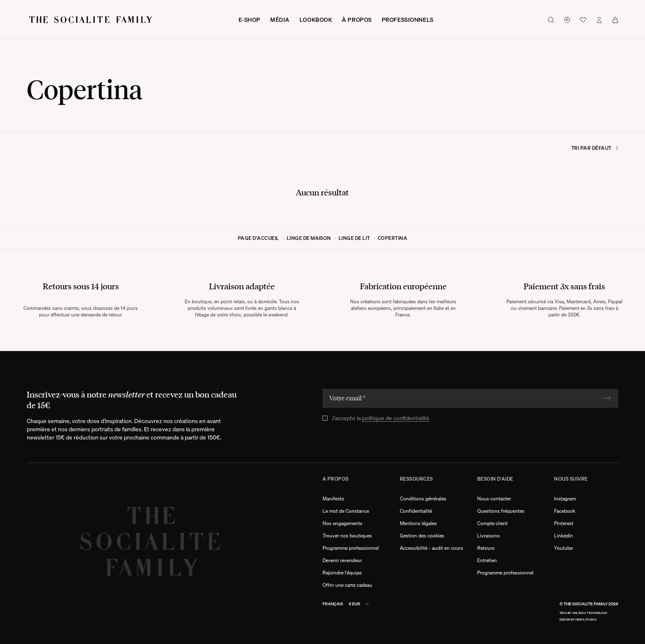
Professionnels (408, 20)
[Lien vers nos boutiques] (567, 20)
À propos (357, 20)
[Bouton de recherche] (551, 20)
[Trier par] (577, 148)
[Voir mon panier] (615, 20)
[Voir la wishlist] (583, 20)
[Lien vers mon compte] (599, 20)
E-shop (249, 20)
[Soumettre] (607, 398)
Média (280, 20)
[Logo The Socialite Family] (91, 20)
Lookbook (316, 20)
